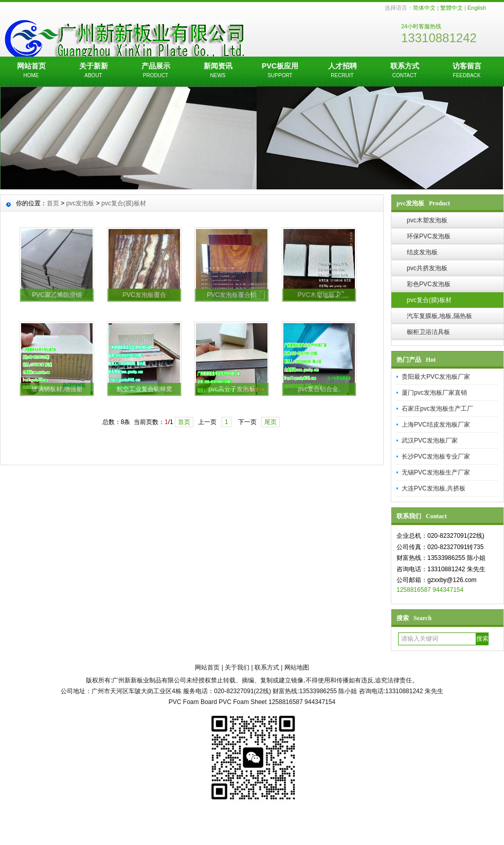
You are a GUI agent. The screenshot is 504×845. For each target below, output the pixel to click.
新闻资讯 (218, 71)
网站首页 (31, 71)
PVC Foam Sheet (242, 702)
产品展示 (156, 71)
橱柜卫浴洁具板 (428, 332)
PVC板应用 (280, 71)
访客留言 (467, 71)
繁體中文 (452, 8)
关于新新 (93, 71)
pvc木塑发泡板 (427, 220)
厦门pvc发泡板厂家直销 (434, 393)
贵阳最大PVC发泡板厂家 (436, 377)
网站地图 (297, 667)
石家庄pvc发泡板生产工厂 (437, 409)
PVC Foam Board (193, 702)
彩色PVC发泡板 (429, 284)
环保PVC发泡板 (429, 236)
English (477, 8)
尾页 (271, 422)
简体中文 (424, 8)
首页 (53, 203)
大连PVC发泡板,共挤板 (434, 488)
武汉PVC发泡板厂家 (430, 441)
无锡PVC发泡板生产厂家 (436, 472)
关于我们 (237, 667)
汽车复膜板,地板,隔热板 (439, 316)
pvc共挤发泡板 (427, 268)
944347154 (448, 590)
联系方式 (404, 71)
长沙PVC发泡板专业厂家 (436, 456)
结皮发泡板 (422, 252)
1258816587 (414, 590)
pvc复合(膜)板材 (429, 300)
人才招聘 (342, 71)
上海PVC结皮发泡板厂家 (436, 425)
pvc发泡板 (80, 203)
